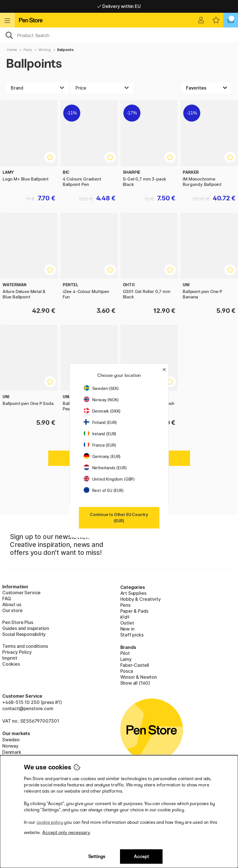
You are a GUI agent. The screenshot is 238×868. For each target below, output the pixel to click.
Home (12, 50)
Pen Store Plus (18, 622)
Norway (10, 746)
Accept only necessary (66, 832)
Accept (141, 857)
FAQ (7, 599)
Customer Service (21, 593)
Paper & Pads (134, 611)
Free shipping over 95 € (119, 6)
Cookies (11, 664)
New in (127, 629)
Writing (45, 50)
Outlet (127, 623)
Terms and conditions (25, 646)
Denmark (12, 752)
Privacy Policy (17, 652)
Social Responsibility (24, 634)
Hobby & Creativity (141, 599)
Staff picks (132, 635)
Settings (97, 857)
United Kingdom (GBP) (109, 479)
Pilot (125, 653)
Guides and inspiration (26, 628)
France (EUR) (100, 445)
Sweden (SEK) (101, 388)
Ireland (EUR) (100, 434)
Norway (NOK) (101, 400)
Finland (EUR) (100, 422)
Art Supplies (133, 593)
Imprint (10, 658)
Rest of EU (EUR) (104, 490)
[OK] (119, 35)
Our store (12, 610)
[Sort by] (207, 88)
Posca (127, 671)
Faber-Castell (135, 665)
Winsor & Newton (139, 677)
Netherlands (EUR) (105, 468)
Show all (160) (135, 683)
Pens (28, 50)
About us (12, 604)
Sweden (11, 740)
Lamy (126, 659)
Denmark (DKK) (102, 411)
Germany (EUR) (102, 456)
